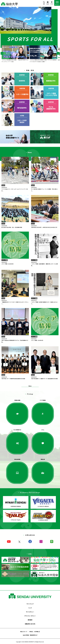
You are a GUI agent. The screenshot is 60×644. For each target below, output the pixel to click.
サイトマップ (30, 604)
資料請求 (30, 620)
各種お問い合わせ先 (30, 624)
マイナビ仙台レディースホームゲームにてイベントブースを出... (15, 189)
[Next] (58, 53)
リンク (30, 608)
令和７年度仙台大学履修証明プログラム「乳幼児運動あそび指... (15, 340)
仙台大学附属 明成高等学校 (29, 635)
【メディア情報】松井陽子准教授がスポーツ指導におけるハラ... (45, 302)
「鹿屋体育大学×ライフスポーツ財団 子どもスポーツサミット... (15, 302)
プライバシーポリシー (30, 616)
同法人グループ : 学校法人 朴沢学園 (29, 632)
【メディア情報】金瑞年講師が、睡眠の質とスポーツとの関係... (45, 264)
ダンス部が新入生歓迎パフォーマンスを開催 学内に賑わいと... (45, 189)
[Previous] (2, 53)
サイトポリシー (30, 612)
